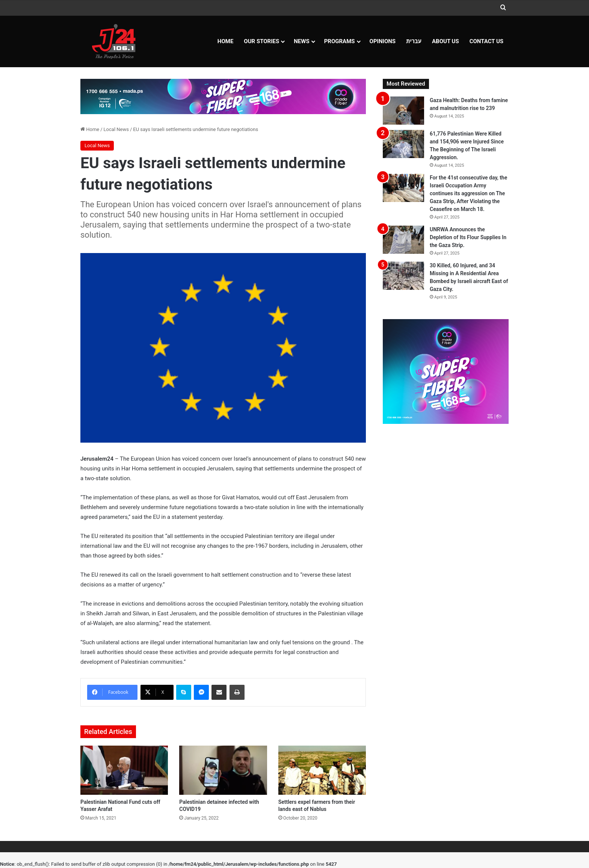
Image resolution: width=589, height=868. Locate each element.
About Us (446, 41)
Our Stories (261, 41)
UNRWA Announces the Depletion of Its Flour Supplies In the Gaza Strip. (468, 237)
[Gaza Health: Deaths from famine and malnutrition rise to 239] (403, 111)
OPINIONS (383, 41)
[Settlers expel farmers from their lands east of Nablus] (322, 770)
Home (226, 41)
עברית (414, 41)
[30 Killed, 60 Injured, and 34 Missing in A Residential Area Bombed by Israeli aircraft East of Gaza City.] (403, 276)
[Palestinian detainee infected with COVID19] (223, 770)
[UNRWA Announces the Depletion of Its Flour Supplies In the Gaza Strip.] (403, 240)
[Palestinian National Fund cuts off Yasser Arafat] (124, 770)
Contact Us (486, 41)
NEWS (301, 41)
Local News (116, 129)
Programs (340, 41)
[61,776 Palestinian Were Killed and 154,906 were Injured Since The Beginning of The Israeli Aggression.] (403, 144)
